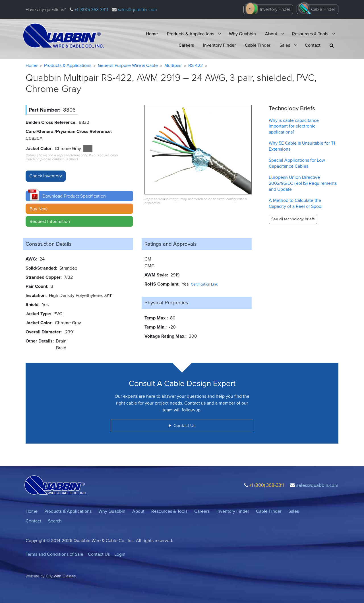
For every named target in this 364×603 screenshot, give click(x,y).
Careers (186, 45)
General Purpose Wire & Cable (128, 65)
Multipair (173, 65)
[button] (332, 45)
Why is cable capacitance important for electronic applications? (294, 126)
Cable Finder (323, 9)
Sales (285, 45)
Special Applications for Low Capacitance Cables (297, 163)
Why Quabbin (242, 34)
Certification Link (204, 284)
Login (120, 554)
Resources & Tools (310, 34)
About (271, 34)
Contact (313, 45)
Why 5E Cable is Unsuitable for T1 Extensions (302, 146)
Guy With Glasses (61, 576)
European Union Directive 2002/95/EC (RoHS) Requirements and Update (303, 183)
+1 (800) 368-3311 (91, 10)
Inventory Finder (275, 9)
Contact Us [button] (184, 425)
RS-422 (196, 65)
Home (152, 34)
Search (55, 521)
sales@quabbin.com (137, 10)
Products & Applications (191, 34)
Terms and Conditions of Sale (54, 554)
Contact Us (99, 554)
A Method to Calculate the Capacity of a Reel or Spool (296, 203)
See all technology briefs (293, 219)
